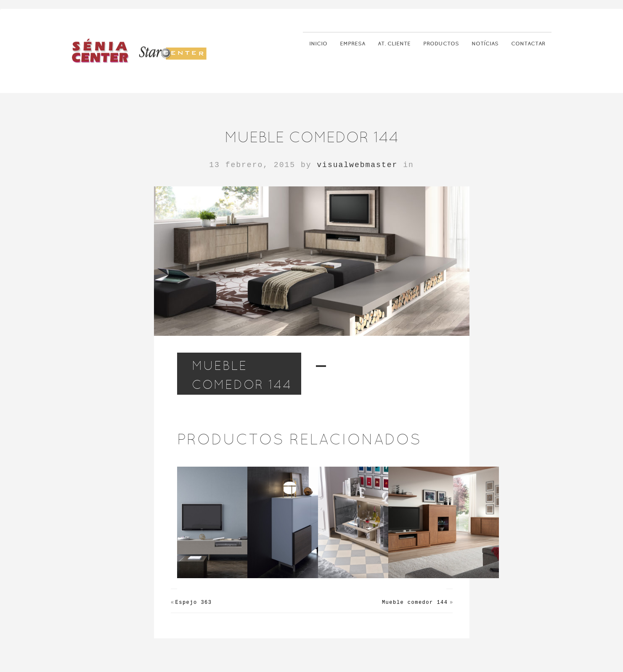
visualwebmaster (357, 165)
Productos (441, 44)
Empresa (353, 44)
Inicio (318, 44)
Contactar (528, 44)
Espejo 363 (194, 603)
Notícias (485, 44)
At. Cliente (394, 44)
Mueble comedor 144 (415, 603)
